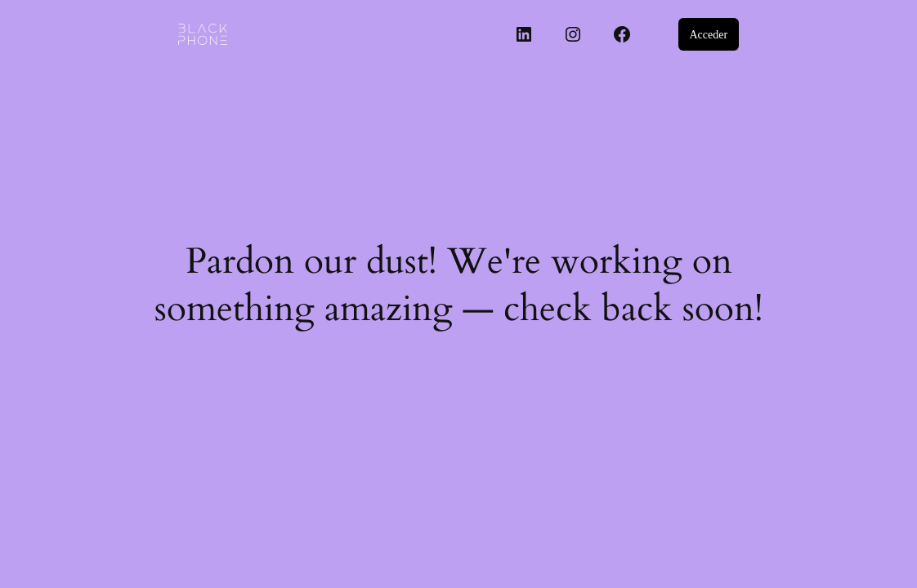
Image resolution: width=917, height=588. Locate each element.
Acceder (708, 35)
